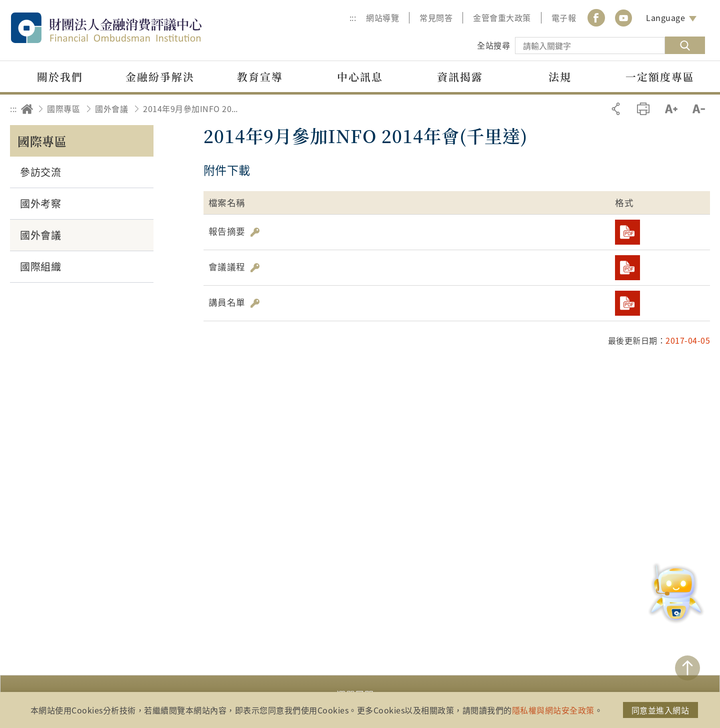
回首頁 (27, 109)
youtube (623, 18)
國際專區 (63, 109)
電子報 (564, 18)
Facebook (596, 18)
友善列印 (643, 109)
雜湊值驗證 (255, 232)
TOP (687, 668)
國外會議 (111, 109)
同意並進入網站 (660, 710)
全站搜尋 (493, 45)
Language (665, 18)
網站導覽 (382, 18)
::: (353, 18)
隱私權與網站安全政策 (553, 710)
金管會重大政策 (502, 18)
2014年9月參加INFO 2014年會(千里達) (190, 109)
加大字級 (671, 109)
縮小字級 (699, 109)
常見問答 (436, 18)
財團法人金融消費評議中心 (127, 28)
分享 (616, 109)
